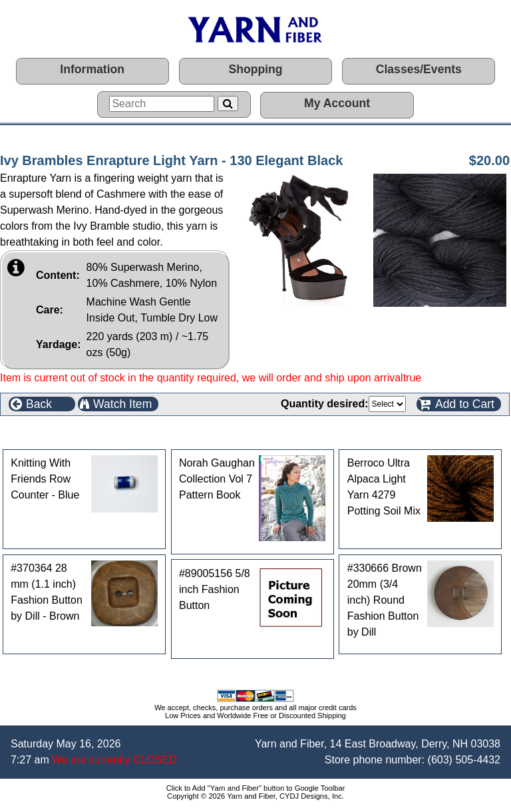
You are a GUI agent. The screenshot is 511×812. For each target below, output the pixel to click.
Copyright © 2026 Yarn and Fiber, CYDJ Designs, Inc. (255, 796)
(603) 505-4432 (464, 760)
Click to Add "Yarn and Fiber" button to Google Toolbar (256, 788)
